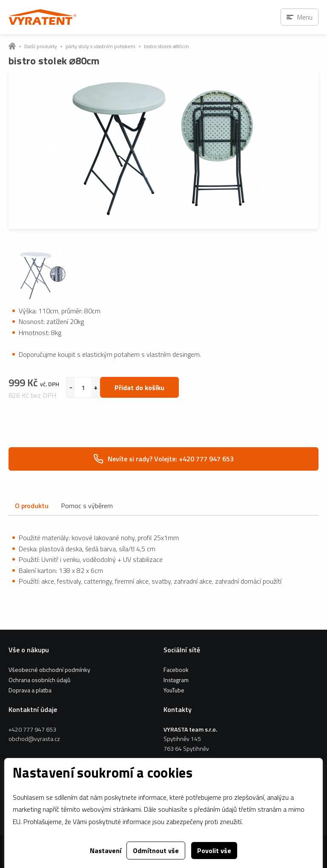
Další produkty (41, 46)
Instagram (176, 680)
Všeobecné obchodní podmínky (49, 670)
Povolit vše (214, 851)
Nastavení (106, 851)
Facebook (176, 670)
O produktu (32, 506)
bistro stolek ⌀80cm (166, 46)
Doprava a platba (30, 690)
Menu (305, 17)
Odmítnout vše (156, 851)
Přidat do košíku (139, 388)
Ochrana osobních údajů (39, 680)
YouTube (174, 690)
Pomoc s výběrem (87, 506)
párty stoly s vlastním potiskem (100, 46)
